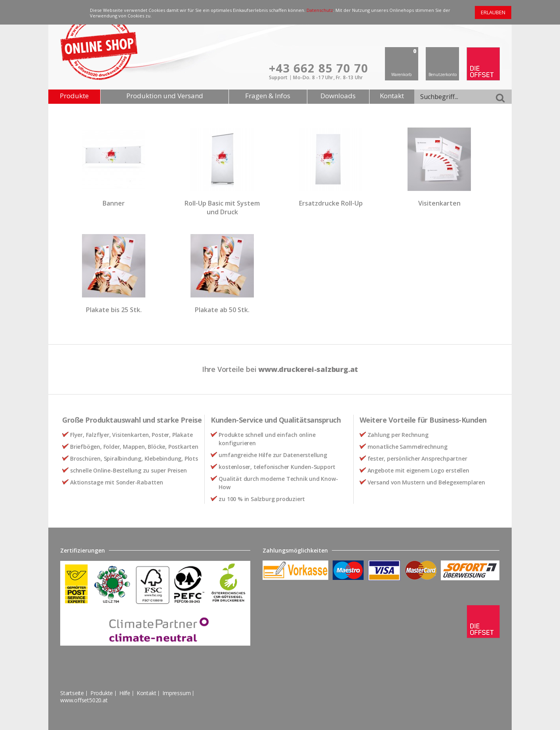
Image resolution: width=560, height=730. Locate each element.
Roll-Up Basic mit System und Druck (222, 208)
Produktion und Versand (165, 96)
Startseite (72, 693)
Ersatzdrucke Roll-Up (331, 203)
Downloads (338, 96)
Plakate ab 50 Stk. (222, 310)
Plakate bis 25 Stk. (114, 310)
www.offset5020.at (84, 700)
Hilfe (125, 693)
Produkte (74, 96)
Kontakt (392, 96)
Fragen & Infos (268, 96)
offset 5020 (483, 64)
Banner (114, 203)
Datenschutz (320, 10)
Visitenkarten (439, 203)
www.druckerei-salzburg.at (308, 369)
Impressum (176, 693)
